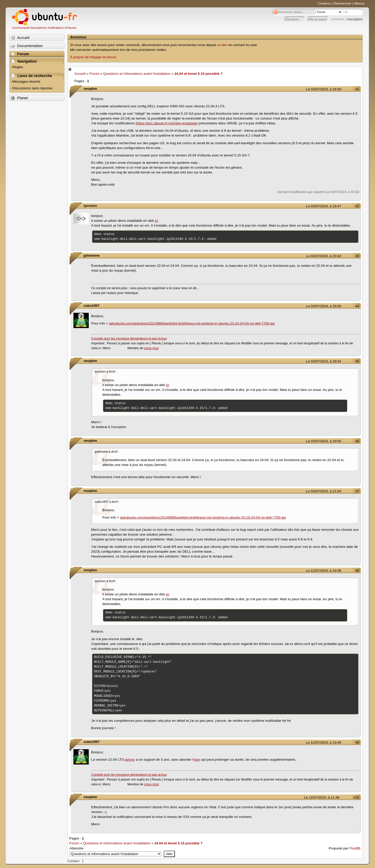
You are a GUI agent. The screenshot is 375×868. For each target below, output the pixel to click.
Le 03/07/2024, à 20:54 (324, 361)
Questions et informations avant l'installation (137, 74)
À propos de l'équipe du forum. (94, 57)
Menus (359, 3)
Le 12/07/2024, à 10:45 (324, 742)
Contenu (324, 3)
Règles (18, 67)
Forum (94, 74)
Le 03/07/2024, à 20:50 (324, 306)
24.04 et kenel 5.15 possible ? (199, 74)
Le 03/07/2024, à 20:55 (324, 441)
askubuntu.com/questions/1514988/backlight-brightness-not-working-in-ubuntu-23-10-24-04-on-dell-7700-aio (192, 323)
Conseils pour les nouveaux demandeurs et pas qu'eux (129, 339)
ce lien (222, 45)
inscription (355, 19)
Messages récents (26, 82)
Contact (73, 861)
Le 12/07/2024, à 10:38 (324, 571)
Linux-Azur (152, 348)
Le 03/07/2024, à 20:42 (324, 256)
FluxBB (355, 848)
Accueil (80, 74)
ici (156, 221)
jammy (130, 760)
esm (197, 760)
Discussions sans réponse (32, 88)
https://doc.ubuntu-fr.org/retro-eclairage (167, 123)
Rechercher (342, 3)
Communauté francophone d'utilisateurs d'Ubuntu (44, 28)
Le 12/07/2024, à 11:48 (322, 797)
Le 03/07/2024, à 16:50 (324, 89)
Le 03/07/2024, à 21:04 (324, 491)
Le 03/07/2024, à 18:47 (324, 206)
